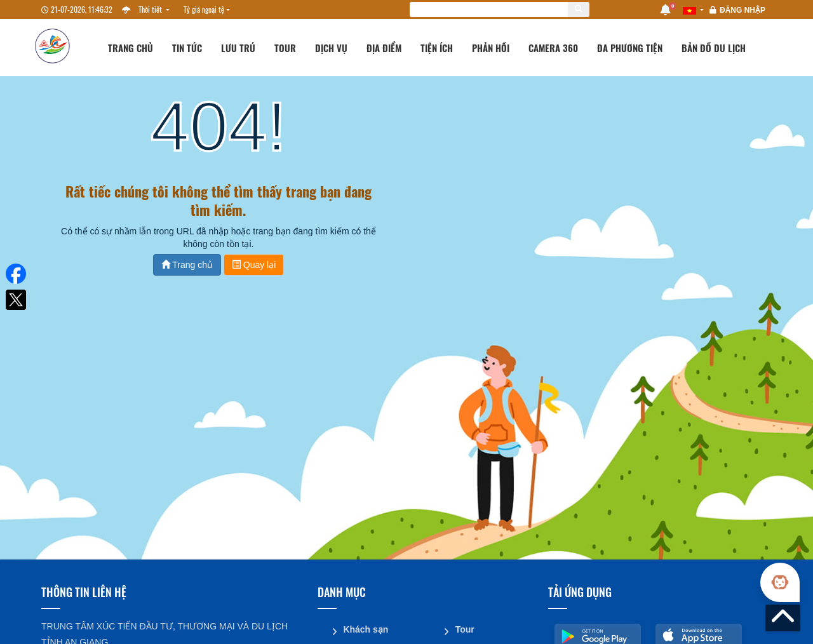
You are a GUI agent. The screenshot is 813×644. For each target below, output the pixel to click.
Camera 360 (553, 48)
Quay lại (254, 265)
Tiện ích (437, 48)
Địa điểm (384, 48)
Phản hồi (491, 48)
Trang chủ (131, 48)
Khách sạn (366, 629)
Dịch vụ (331, 48)
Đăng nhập (742, 10)
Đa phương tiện (630, 48)
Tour (285, 48)
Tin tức (187, 48)
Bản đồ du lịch (714, 48)
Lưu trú (238, 48)
